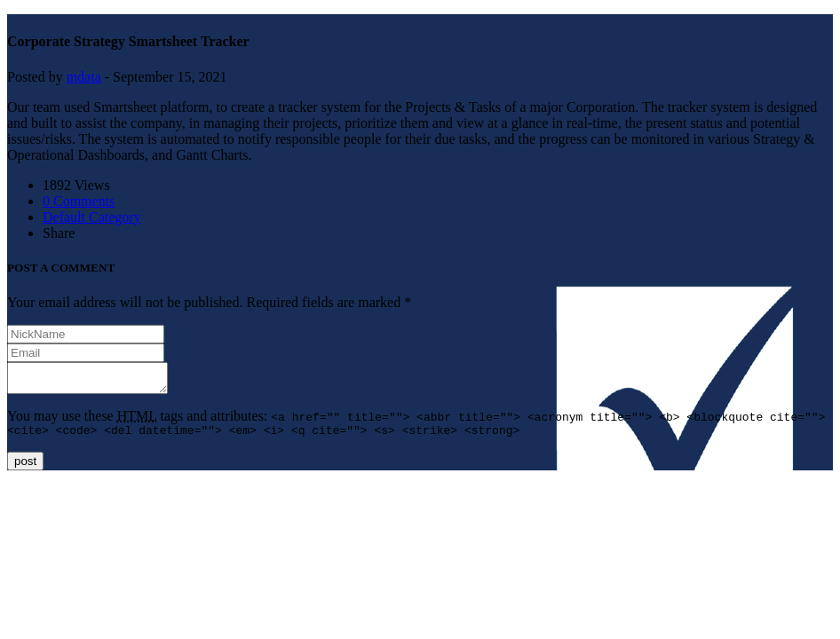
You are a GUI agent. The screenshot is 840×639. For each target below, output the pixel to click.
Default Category (92, 217)
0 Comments (79, 201)
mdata (84, 77)
